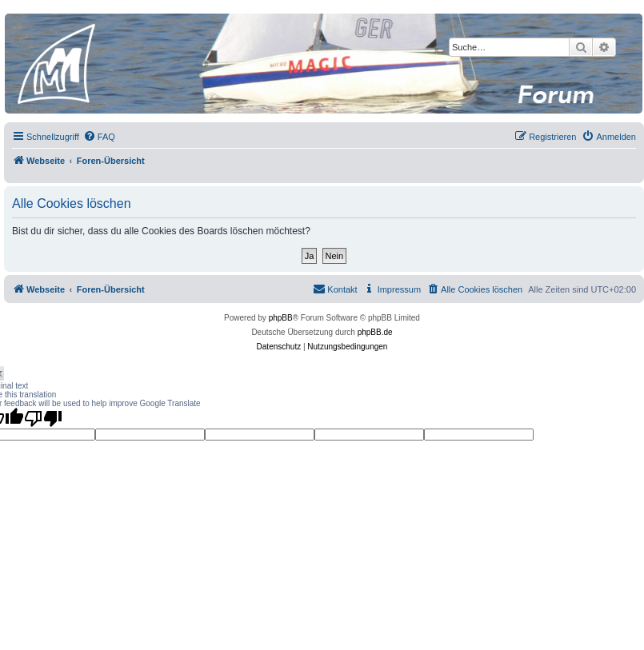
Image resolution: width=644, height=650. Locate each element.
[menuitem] (99, 137)
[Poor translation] (43, 418)
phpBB (281, 318)
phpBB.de (375, 332)
